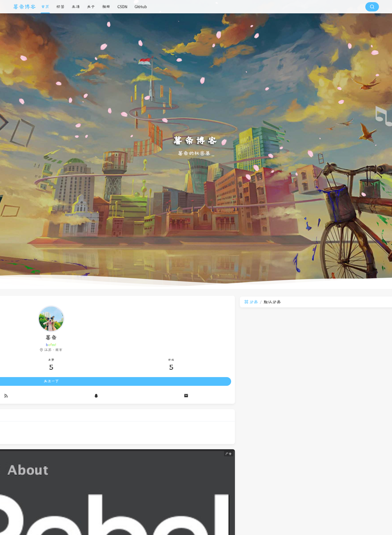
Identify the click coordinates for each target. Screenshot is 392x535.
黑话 (313, 425)
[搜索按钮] (372, 7)
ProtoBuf (354, 425)
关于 (91, 7)
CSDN (122, 7)
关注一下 (51, 382)
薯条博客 (24, 7)
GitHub (141, 7)
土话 (326, 425)
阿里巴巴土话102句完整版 (329, 385)
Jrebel (330, 435)
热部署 (315, 435)
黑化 (338, 425)
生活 (76, 7)
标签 (60, 7)
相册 (106, 7)
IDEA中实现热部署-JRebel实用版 (334, 375)
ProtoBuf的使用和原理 (326, 394)
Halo (344, 435)
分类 (106, 302)
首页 (45, 7)
